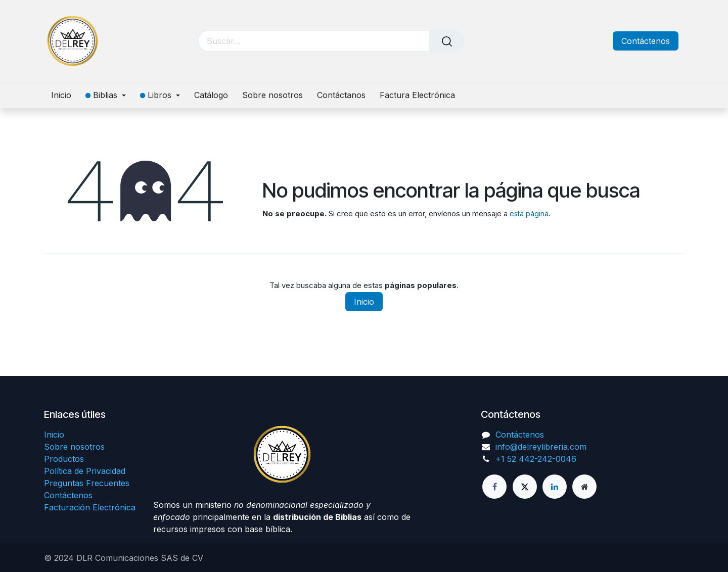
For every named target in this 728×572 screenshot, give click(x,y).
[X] (525, 487)
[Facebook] (494, 487)
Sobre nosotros (74, 447)
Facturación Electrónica (90, 507)
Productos (64, 459)
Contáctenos (646, 41)
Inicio (364, 302)
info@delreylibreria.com (541, 447)
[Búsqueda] (447, 41)
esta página (529, 213)
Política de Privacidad (85, 471)
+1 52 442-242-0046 (536, 459)
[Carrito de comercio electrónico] (557, 41)
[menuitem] (65, 95)
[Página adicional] (584, 487)
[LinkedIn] (555, 487)
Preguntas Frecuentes (87, 483)
